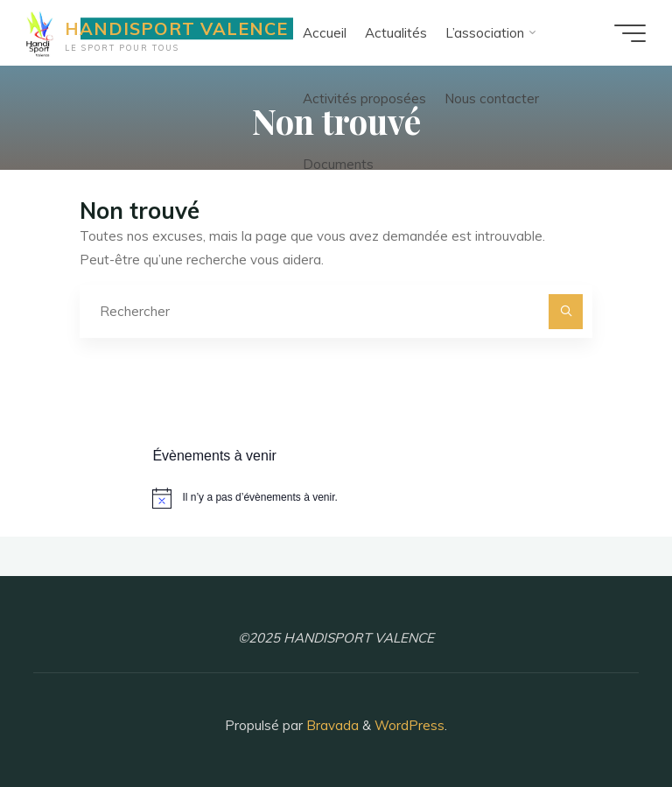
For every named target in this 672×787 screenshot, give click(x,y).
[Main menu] (630, 33)
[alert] (336, 498)
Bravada (331, 725)
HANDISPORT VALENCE (176, 28)
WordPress (409, 725)
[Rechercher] (566, 312)
